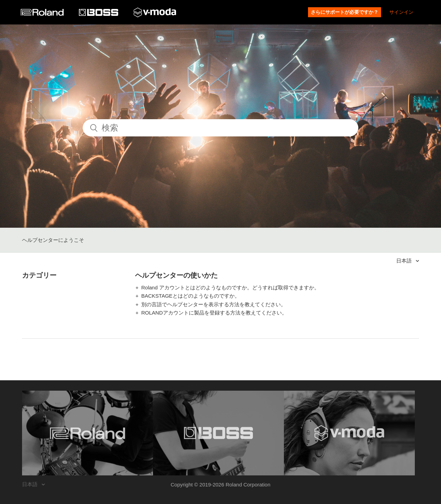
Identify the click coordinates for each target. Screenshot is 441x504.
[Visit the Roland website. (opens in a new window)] (88, 433)
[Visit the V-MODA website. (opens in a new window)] (349, 433)
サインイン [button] (401, 12)
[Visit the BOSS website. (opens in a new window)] (218, 433)
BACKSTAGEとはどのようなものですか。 (191, 296)
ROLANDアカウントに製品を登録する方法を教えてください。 (214, 313)
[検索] (220, 128)
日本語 (405, 261)
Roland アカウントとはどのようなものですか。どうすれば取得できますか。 (230, 287)
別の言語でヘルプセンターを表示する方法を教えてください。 (214, 304)
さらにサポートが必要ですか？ (345, 12)
